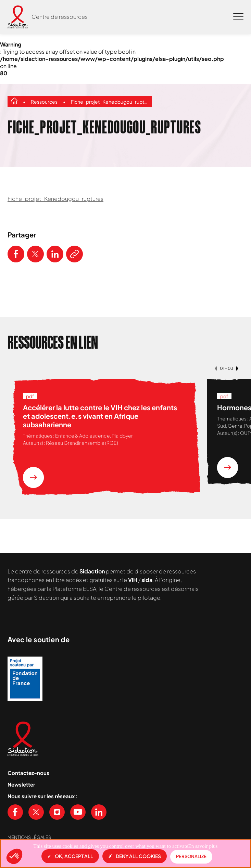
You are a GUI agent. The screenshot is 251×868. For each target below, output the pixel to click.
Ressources (44, 102)
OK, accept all (70, 856)
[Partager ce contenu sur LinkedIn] (55, 254)
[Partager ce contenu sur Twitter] (35, 254)
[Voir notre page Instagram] (57, 812)
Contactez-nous (28, 773)
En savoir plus (203, 846)
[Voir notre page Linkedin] (99, 812)
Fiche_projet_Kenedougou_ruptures (110, 102)
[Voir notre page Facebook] (15, 812)
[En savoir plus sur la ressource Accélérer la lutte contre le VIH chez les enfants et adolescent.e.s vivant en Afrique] (33, 477)
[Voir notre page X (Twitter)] (36, 812)
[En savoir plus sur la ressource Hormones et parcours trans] (228, 468)
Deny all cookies (135, 856)
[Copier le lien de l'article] (74, 254)
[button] (14, 856)
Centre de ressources (60, 17)
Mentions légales (29, 837)
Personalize (191, 856)
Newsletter (21, 784)
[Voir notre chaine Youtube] (78, 812)
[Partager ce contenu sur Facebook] (16, 254)
